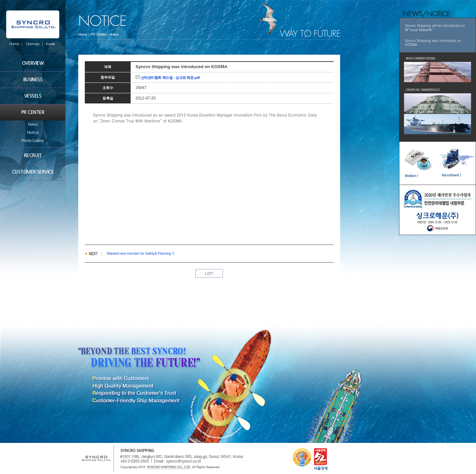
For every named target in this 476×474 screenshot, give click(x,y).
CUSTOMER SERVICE (33, 172)
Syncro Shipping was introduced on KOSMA (433, 43)
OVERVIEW (33, 63)
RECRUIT (33, 155)
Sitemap (32, 44)
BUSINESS (33, 80)
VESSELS (33, 96)
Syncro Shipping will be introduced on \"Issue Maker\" (435, 27)
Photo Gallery (33, 141)
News (33, 124)
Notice (33, 133)
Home (14, 44)
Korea (50, 44)
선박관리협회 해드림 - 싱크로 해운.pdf (168, 78)
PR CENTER (33, 112)
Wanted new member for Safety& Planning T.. (141, 253)
